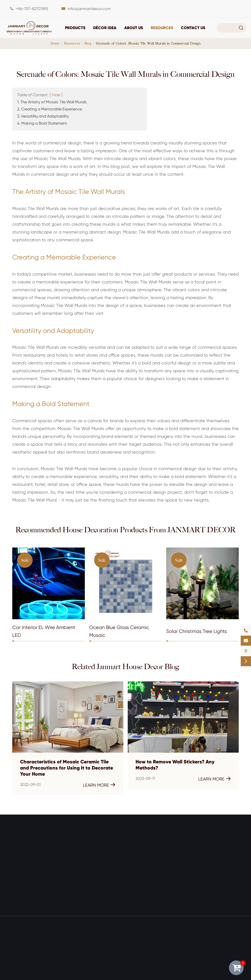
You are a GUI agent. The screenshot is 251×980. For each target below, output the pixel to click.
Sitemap (20, 955)
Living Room (125, 857)
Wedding (83, 884)
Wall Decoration (27, 857)
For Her (162, 857)
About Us (134, 28)
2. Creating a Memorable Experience (50, 109)
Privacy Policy (51, 955)
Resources (162, 28)
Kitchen (121, 875)
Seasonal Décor (91, 843)
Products (75, 28)
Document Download (219, 857)
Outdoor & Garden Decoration (40, 893)
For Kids (162, 875)
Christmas (83, 857)
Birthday (82, 875)
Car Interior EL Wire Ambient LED (44, 631)
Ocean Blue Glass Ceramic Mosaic (119, 631)
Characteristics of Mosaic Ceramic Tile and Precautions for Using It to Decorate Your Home (67, 768)
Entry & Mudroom (130, 884)
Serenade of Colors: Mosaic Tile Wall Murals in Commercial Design (148, 43)
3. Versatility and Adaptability (43, 116)
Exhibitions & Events (217, 893)
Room (120, 843)
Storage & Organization (34, 884)
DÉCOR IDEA (105, 28)
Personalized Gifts (174, 843)
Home (55, 43)
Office (120, 902)
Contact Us (193, 28)
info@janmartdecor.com (89, 9)
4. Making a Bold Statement (42, 123)
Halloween (84, 866)
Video (205, 875)
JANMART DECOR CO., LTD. (60, 936)
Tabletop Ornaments (31, 866)
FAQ (204, 866)
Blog (88, 43)
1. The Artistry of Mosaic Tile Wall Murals (52, 102)
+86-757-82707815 (32, 9)
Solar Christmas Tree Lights (196, 631)
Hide (56, 95)
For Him (162, 866)
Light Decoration (27, 875)
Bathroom (124, 866)
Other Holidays (88, 893)
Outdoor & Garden (131, 893)
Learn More (99, 785)
